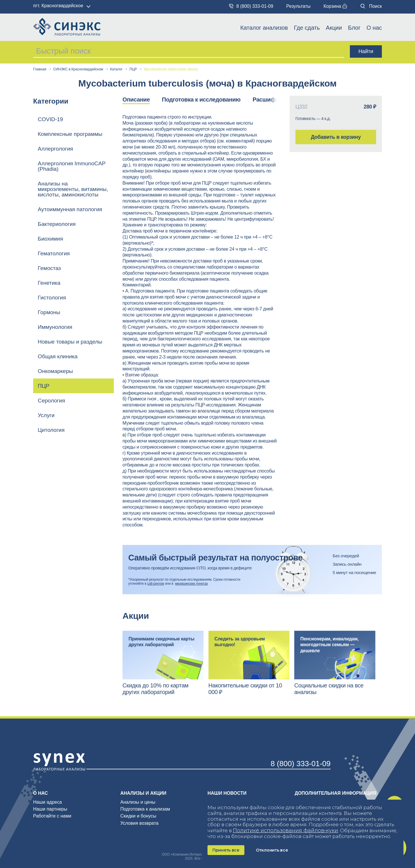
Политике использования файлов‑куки (285, 830)
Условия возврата (139, 823)
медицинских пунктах (192, 584)
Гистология (52, 298)
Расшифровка (272, 100)
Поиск (371, 6)
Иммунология (55, 327)
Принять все (226, 850)
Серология (51, 401)
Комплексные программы (70, 134)
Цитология (51, 430)
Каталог (116, 69)
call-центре (156, 584)
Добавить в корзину (336, 137)
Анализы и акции (144, 793)
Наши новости (227, 793)
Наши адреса (48, 802)
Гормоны (49, 312)
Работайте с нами (52, 816)
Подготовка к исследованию (201, 100)
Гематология (54, 253)
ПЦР (133, 69)
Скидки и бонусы (138, 816)
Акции (334, 28)
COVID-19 (50, 119)
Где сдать (307, 28)
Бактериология (57, 224)
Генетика (49, 283)
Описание (136, 100)
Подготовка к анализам (145, 809)
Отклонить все (272, 850)
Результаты (298, 6)
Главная (40, 69)
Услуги (46, 415)
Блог (354, 28)
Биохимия (50, 239)
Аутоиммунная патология (70, 209)
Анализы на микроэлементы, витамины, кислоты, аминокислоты (73, 189)
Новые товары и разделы (70, 342)
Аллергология (55, 149)
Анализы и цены (138, 802)
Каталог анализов (264, 28)
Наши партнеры (50, 809)
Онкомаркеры (55, 371)
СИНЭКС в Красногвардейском (78, 69)
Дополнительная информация (336, 793)
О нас (374, 28)
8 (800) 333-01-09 (251, 6)
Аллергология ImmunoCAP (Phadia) (72, 166)
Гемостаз (49, 268)
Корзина (335, 6)
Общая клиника (58, 356)
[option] (142, 100)
